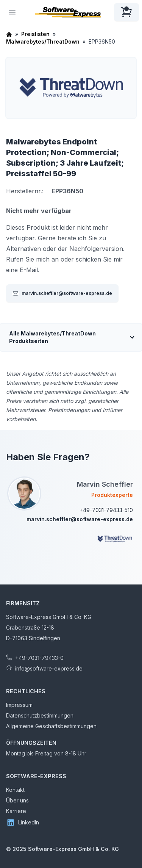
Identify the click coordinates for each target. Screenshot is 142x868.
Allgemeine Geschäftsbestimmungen (51, 726)
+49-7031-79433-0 (39, 658)
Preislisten (35, 34)
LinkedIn (23, 823)
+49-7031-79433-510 (106, 510)
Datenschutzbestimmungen (40, 715)
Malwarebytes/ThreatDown (43, 42)
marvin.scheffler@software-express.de (62, 293)
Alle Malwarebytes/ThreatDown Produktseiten (52, 337)
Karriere (16, 811)
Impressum (19, 705)
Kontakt (15, 790)
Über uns (17, 800)
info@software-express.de (49, 668)
